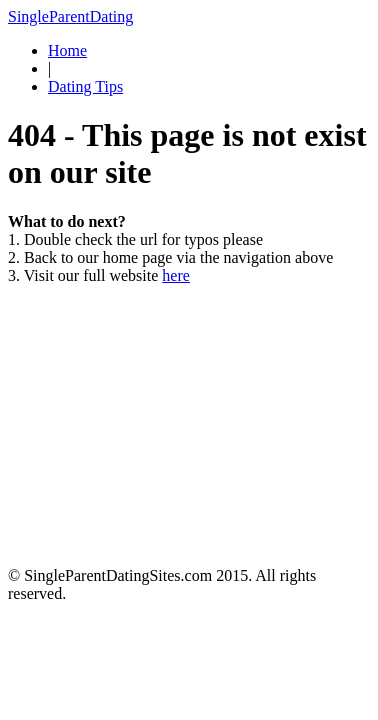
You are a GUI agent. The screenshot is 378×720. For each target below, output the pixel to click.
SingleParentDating (70, 16)
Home (67, 50)
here (176, 275)
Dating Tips (85, 86)
